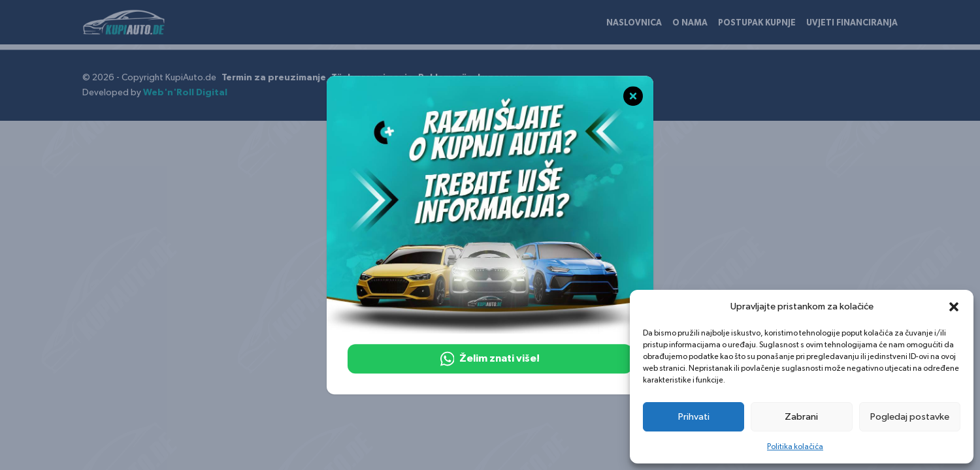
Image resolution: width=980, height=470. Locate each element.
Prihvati (694, 417)
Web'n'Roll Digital (185, 93)
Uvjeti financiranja (852, 23)
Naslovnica (634, 23)
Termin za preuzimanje (274, 78)
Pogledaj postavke (910, 417)
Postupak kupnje (757, 23)
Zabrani (801, 417)
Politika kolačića (795, 446)
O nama (690, 23)
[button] (954, 307)
